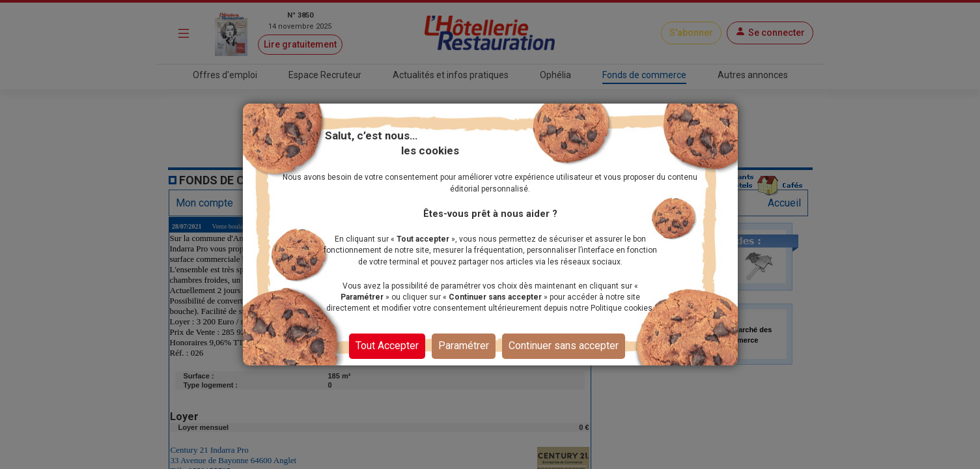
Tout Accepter (387, 346)
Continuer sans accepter (564, 346)
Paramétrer (464, 346)
